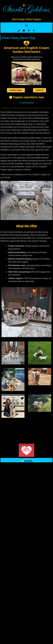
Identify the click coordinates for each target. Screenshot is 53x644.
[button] (27, 25)
